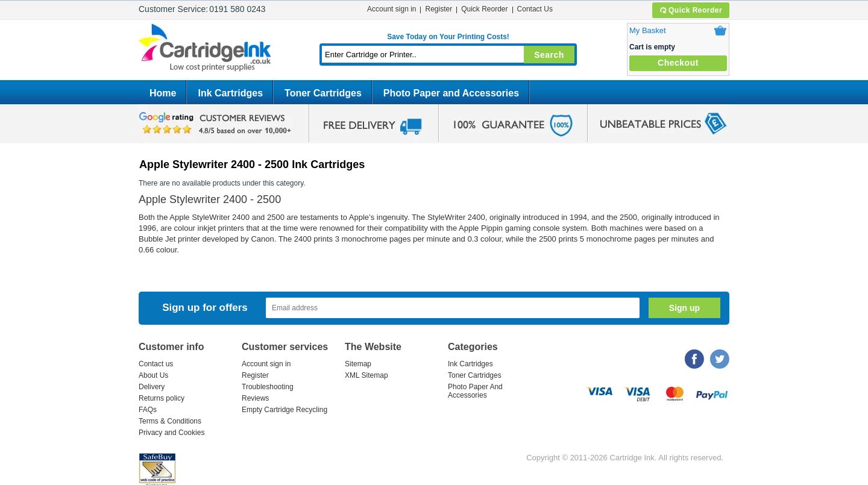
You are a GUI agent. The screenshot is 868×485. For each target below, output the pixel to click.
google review (217, 124)
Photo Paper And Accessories (475, 391)
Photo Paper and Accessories (451, 93)
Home (163, 93)
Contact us (156, 364)
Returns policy (162, 398)
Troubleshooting (268, 387)
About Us (153, 375)
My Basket (648, 30)
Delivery (152, 387)
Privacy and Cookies (171, 433)
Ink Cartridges (230, 93)
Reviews (255, 398)
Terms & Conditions (170, 421)
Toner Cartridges (323, 93)
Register (439, 9)
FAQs (148, 410)
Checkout (678, 63)
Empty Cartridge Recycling (285, 410)
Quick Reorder (690, 10)
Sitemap (358, 364)
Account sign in (392, 9)
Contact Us (535, 9)
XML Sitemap (366, 375)
